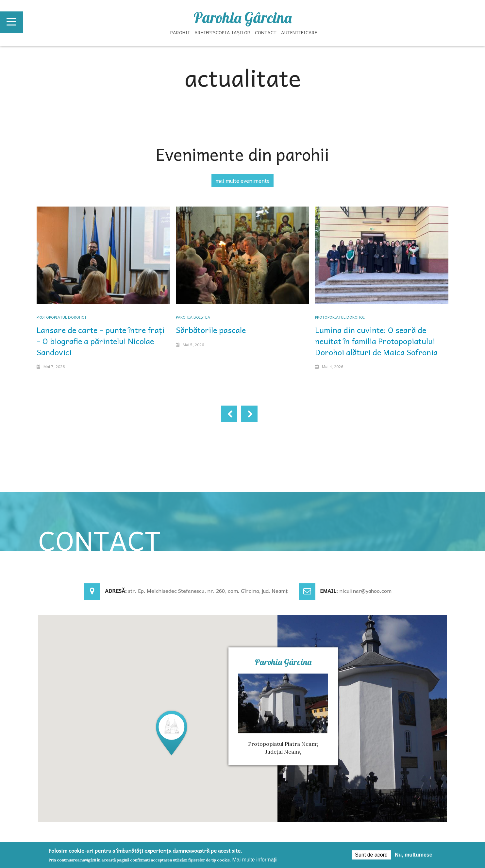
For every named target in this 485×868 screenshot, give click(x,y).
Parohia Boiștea (193, 317)
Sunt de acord (371, 855)
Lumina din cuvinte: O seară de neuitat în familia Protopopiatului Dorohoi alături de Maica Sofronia (376, 341)
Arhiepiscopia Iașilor (222, 32)
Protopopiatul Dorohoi (61, 317)
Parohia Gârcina (242, 18)
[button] (172, 733)
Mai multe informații (255, 860)
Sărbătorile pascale (211, 330)
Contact (266, 32)
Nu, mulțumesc (414, 855)
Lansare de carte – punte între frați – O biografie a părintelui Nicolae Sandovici (100, 341)
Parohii (180, 32)
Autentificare (299, 32)
